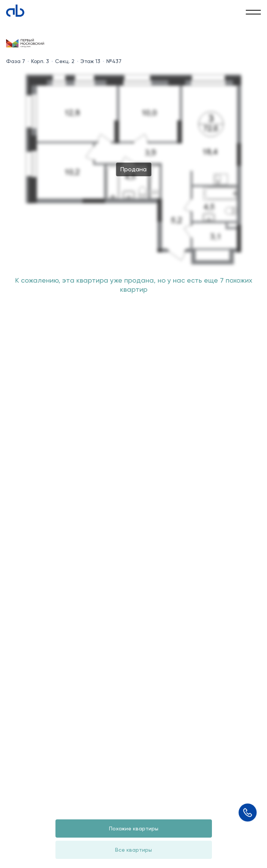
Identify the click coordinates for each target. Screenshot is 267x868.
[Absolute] (15, 11)
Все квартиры (133, 850)
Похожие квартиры (134, 828)
